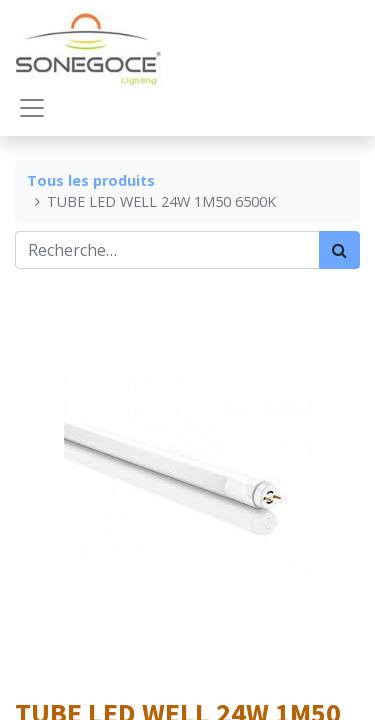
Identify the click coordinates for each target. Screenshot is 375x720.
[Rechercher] (339, 250)
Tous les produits (91, 180)
